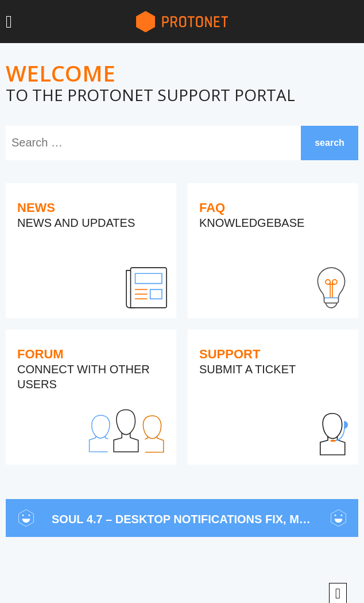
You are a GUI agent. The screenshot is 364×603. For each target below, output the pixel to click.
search (330, 143)
